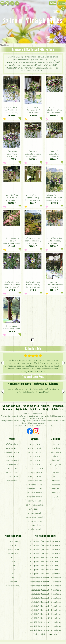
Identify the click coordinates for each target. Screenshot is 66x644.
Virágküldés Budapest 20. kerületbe (45, 618)
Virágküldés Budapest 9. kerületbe (45, 574)
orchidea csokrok (35, 473)
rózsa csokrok (35, 444)
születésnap (56, 448)
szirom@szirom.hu (11, 406)
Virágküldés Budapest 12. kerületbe (45, 586)
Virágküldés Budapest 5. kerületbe (45, 558)
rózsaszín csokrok (12, 452)
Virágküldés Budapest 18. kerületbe (45, 610)
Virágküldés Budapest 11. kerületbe (45, 582)
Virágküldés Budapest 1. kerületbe (45, 541)
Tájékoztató (21, 409)
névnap (56, 456)
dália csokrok (35, 509)
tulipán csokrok (35, 448)
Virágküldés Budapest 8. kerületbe (45, 570)
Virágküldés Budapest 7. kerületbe (45, 566)
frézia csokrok (35, 456)
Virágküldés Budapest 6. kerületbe (45, 562)
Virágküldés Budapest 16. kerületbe (45, 602)
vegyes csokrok (35, 452)
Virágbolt (46, 406)
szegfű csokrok (35, 501)
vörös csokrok (12, 444)
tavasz (13, 562)
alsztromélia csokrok (35, 468)
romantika (56, 444)
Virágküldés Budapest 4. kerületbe (45, 553)
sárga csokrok (12, 464)
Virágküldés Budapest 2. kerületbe (45, 545)
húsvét (13, 545)
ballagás (56, 493)
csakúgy (56, 489)
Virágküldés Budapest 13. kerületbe (45, 590)
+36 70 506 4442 (31, 406)
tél (13, 574)
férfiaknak (56, 481)
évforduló (56, 460)
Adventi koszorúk (13, 586)
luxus (56, 497)
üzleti (56, 468)
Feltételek (35, 409)
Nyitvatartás (58, 406)
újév (13, 578)
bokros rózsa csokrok (35, 505)
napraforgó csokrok (35, 485)
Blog (46, 409)
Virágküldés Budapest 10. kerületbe (45, 578)
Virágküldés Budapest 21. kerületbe (45, 622)
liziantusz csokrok (35, 493)
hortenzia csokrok (35, 497)
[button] (64, 363)
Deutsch (62, 3)
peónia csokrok (35, 513)
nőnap (13, 558)
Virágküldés (5, 45)
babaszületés (56, 452)
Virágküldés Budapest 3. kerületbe (45, 549)
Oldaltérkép (57, 409)
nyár (13, 566)
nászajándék (56, 464)
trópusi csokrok (35, 477)
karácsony (13, 541)
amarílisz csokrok (35, 489)
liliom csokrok (35, 464)
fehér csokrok (12, 448)
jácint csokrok (35, 460)
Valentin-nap (13, 553)
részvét (56, 473)
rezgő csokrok (35, 525)
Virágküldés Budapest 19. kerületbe (45, 614)
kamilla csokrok (35, 529)
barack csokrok (12, 473)
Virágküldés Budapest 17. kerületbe (45, 606)
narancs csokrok (12, 460)
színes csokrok (12, 477)
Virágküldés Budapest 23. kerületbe (45, 630)
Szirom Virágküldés (33, 21)
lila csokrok (12, 456)
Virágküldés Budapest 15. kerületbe (45, 598)
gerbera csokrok (35, 481)
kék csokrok (12, 481)
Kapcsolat (8, 409)
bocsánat (56, 485)
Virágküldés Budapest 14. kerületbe (45, 594)
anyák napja (13, 549)
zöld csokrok (12, 468)
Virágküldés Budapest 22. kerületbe (45, 626)
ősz (13, 570)
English (53, 3)
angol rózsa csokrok (35, 517)
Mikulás (13, 582)
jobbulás (56, 477)
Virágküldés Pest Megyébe (45, 634)
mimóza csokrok (35, 521)
